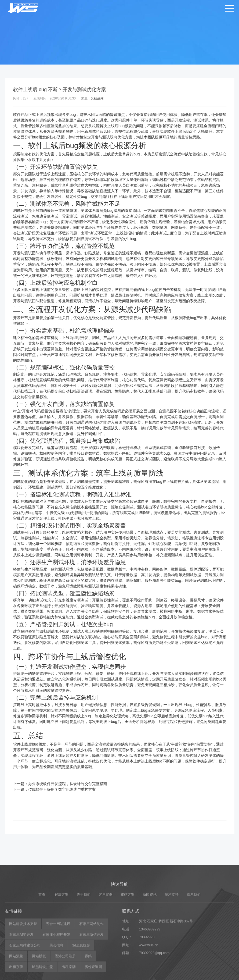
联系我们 (194, 932)
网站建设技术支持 (23, 962)
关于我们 (84, 932)
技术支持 (172, 932)
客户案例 (106, 932)
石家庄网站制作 (91, 962)
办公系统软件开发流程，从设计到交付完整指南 (75, 784)
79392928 (147, 975)
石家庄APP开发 (21, 973)
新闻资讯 (150, 932)
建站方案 (128, 932)
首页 (42, 932)
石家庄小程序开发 (56, 973)
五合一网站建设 (58, 962)
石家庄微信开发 (91, 973)
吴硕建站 (105, 98)
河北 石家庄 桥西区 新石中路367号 (166, 959)
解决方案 (61, 932)
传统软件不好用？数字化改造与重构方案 (70, 789)
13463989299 (150, 967)
